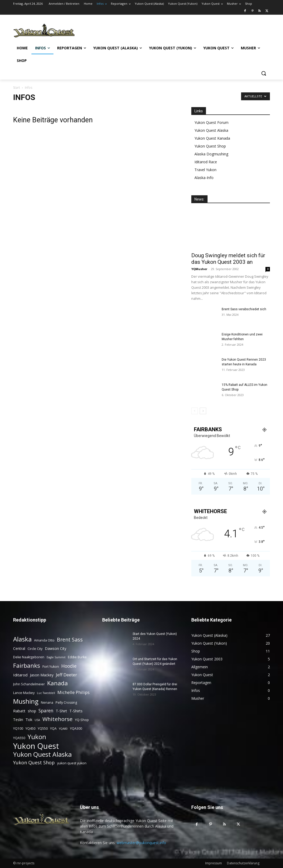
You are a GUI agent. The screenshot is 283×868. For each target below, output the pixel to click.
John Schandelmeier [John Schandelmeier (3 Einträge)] (29, 684)
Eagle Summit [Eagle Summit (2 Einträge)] (56, 657)
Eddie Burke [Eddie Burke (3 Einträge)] (77, 657)
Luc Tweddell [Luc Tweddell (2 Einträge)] (46, 693)
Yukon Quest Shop (210, 146)
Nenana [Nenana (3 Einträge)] (47, 703)
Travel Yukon (205, 170)
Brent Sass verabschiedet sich (244, 309)
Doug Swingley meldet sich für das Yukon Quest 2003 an (228, 259)
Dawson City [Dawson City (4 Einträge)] (56, 648)
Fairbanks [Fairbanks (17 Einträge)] (27, 666)
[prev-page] (195, 411)
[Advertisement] (172, 30)
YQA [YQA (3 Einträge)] (53, 728)
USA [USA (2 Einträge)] (37, 720)
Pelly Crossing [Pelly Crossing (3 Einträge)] (66, 703)
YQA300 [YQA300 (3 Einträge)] (76, 728)
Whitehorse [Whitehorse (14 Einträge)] (58, 719)
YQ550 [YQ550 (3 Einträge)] (43, 728)
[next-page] (203, 411)
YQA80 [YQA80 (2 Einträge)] (63, 729)
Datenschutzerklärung (243, 863)
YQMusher (199, 269)
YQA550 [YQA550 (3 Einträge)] (19, 738)
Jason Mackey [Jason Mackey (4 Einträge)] (42, 675)
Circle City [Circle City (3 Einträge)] (35, 649)
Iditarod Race (206, 162)
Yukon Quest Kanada (212, 138)
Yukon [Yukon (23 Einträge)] (37, 737)
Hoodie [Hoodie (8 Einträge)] (69, 666)
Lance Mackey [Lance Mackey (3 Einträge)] (24, 693)
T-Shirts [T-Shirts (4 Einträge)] (76, 711)
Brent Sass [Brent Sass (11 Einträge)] (70, 640)
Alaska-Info (204, 178)
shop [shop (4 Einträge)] (32, 711)
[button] (264, 73)
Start (17, 88)
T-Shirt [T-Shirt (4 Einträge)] (61, 711)
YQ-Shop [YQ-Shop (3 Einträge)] (82, 720)
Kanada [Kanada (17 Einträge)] (58, 683)
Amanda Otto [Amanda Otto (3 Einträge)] (44, 640)
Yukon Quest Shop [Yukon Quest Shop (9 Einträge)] (34, 762)
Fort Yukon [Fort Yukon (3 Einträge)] (51, 667)
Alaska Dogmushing (211, 154)
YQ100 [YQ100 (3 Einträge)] (18, 728)
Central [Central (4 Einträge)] (19, 648)
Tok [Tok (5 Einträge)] (29, 719)
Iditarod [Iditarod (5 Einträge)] (20, 675)
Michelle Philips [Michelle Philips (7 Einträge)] (74, 692)
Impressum (214, 863)
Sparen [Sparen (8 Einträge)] (46, 711)
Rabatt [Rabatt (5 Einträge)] (19, 711)
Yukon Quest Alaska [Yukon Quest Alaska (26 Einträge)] (42, 754)
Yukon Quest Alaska (211, 130)
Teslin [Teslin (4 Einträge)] (18, 720)
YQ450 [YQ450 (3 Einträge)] (30, 728)
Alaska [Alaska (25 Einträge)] (22, 639)
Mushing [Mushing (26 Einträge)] (26, 701)
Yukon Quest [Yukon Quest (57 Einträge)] (36, 746)
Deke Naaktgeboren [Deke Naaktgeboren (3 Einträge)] (29, 657)
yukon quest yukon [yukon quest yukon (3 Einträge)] (72, 763)
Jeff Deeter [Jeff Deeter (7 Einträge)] (66, 675)
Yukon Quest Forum (211, 122)
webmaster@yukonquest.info (141, 843)
